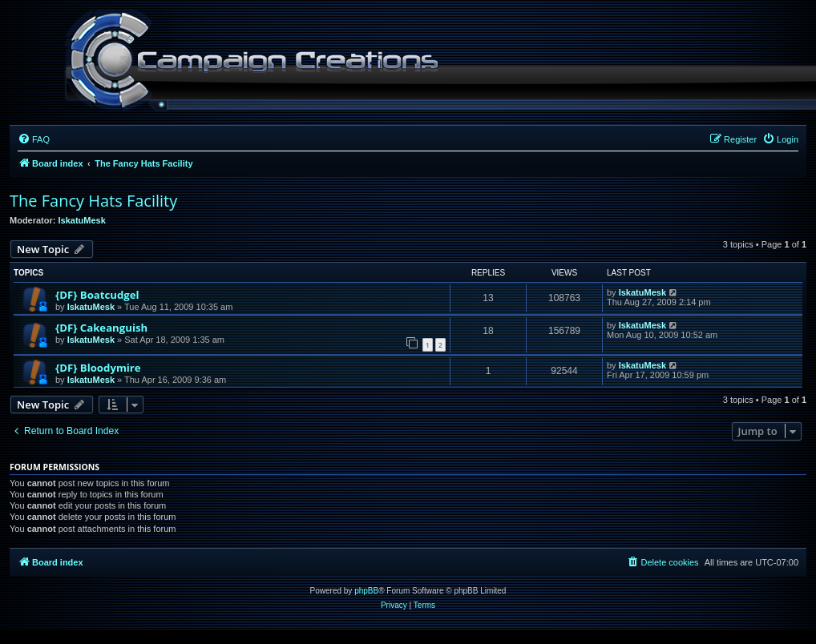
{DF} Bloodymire (98, 368)
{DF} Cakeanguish (101, 328)
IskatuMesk (82, 220)
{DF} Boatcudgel (97, 295)
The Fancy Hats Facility (93, 201)
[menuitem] (34, 139)
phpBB (366, 591)
